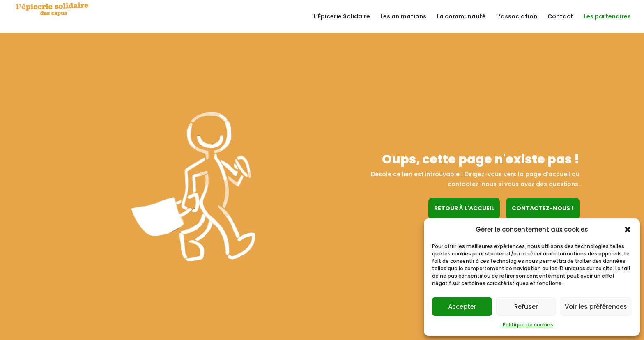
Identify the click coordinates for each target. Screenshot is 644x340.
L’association (517, 17)
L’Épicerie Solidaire (342, 17)
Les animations (403, 17)
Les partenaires (607, 17)
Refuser (526, 307)
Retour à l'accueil (464, 208)
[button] (628, 230)
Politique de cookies (528, 325)
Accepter (462, 307)
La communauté (461, 17)
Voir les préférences (596, 307)
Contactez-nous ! (543, 208)
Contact (560, 17)
